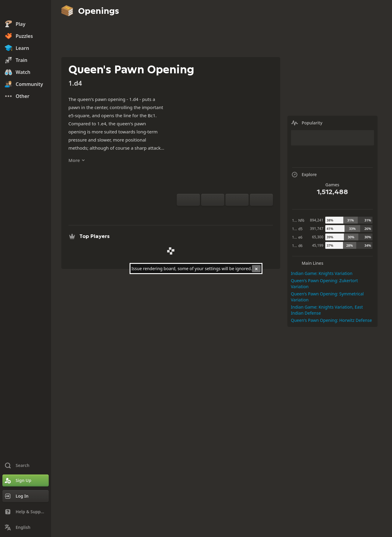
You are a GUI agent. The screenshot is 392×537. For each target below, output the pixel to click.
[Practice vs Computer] (206, 213)
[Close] (256, 269)
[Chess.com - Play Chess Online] (26, 10)
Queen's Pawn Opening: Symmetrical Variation (327, 297)
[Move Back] (237, 200)
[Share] (244, 213)
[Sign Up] (26, 481)
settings (213, 268)
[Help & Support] (26, 512)
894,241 (317, 220)
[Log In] (26, 496)
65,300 (318, 237)
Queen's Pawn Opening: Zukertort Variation (325, 284)
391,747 (317, 229)
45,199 (318, 245)
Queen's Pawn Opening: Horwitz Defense (332, 320)
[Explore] (225, 213)
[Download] (234, 213)
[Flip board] (188, 200)
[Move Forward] (261, 200)
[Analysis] (215, 213)
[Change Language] (26, 527)
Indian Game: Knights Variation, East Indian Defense (327, 310)
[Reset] (213, 200)
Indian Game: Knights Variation (322, 273)
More (77, 160)
